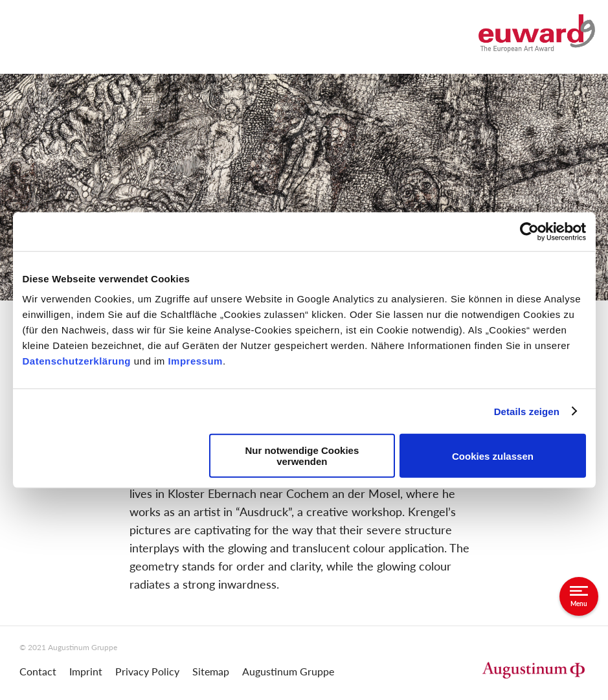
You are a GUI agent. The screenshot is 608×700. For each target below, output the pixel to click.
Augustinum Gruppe (288, 671)
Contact (38, 671)
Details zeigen (527, 411)
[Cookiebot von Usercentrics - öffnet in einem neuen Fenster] (529, 231)
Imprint (86, 671)
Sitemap (211, 671)
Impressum (195, 361)
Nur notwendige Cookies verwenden (302, 456)
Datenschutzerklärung (78, 361)
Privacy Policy (147, 671)
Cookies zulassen (493, 456)
